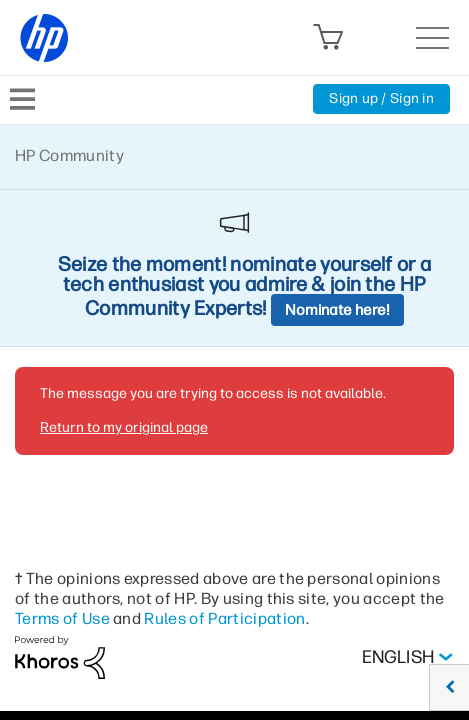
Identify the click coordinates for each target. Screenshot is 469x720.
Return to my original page (124, 427)
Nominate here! (337, 310)
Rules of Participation (224, 618)
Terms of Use (62, 618)
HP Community (69, 155)
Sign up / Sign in (381, 98)
